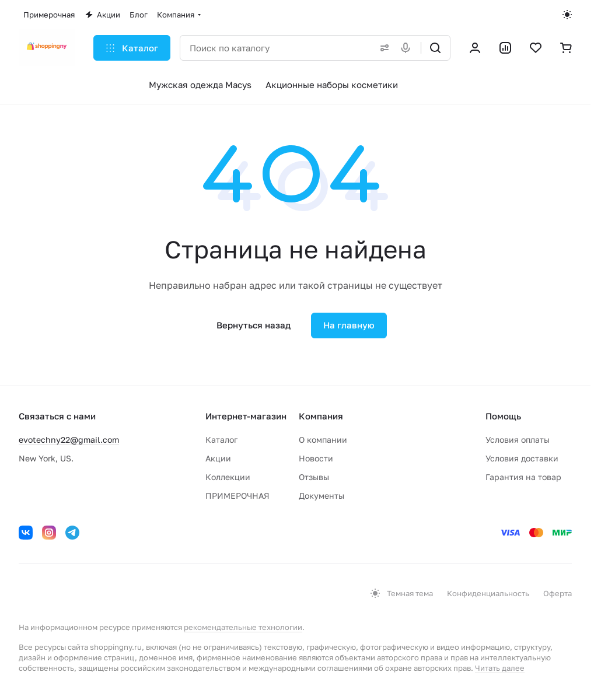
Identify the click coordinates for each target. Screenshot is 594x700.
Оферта (558, 593)
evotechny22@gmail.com (69, 440)
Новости (316, 458)
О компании (323, 440)
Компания (321, 416)
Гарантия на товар (523, 477)
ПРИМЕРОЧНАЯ (237, 496)
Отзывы (314, 477)
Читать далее (500, 668)
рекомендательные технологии (243, 627)
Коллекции (228, 477)
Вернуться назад (254, 325)
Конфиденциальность (488, 593)
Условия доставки (522, 458)
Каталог (221, 440)
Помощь (503, 416)
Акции (218, 458)
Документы (322, 496)
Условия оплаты (518, 440)
